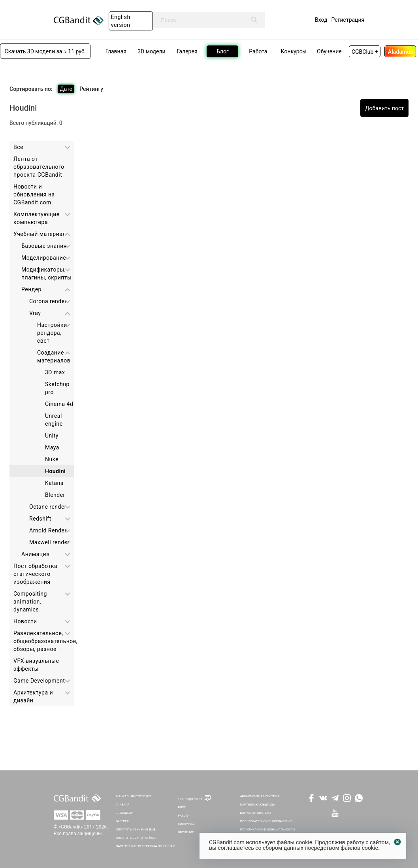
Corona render (48, 301)
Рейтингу (91, 89)
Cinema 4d (59, 404)
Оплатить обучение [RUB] (136, 829)
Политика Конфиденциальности (268, 829)
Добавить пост (384, 108)
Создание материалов (54, 357)
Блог (182, 807)
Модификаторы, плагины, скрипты (46, 274)
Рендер (31, 289)
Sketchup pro (57, 388)
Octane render (48, 507)
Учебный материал (40, 234)
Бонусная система (256, 813)
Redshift (40, 519)
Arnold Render (48, 530)
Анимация (35, 554)
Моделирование (44, 258)
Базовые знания (44, 246)
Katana (54, 483)
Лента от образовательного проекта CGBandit (39, 167)
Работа (184, 816)
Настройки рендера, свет (52, 333)
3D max (55, 372)
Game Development (39, 681)
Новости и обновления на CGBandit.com (34, 194)
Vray (35, 313)
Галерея (122, 821)
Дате (66, 89)
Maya (52, 447)
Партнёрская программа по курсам (145, 846)
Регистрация (348, 20)
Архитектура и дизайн (33, 696)
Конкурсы (186, 824)
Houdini (55, 471)
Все (18, 147)
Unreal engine (54, 420)
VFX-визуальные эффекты (36, 665)
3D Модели (124, 813)
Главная (123, 805)
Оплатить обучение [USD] (136, 838)
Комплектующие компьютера (37, 218)
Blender (55, 495)
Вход (321, 20)
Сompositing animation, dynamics (30, 602)
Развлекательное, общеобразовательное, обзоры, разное (44, 641)
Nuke (52, 459)
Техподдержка (190, 799)
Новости (25, 621)
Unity (52, 436)
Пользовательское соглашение (266, 821)
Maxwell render (49, 542)
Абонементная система (260, 796)
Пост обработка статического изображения (35, 574)
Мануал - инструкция (134, 796)
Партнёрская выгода (258, 805)
